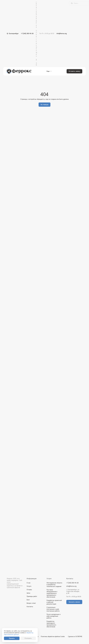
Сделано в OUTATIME (75, 637)
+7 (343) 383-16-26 (27, 34)
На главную (44, 105)
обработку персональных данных (19, 634)
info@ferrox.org (62, 34)
